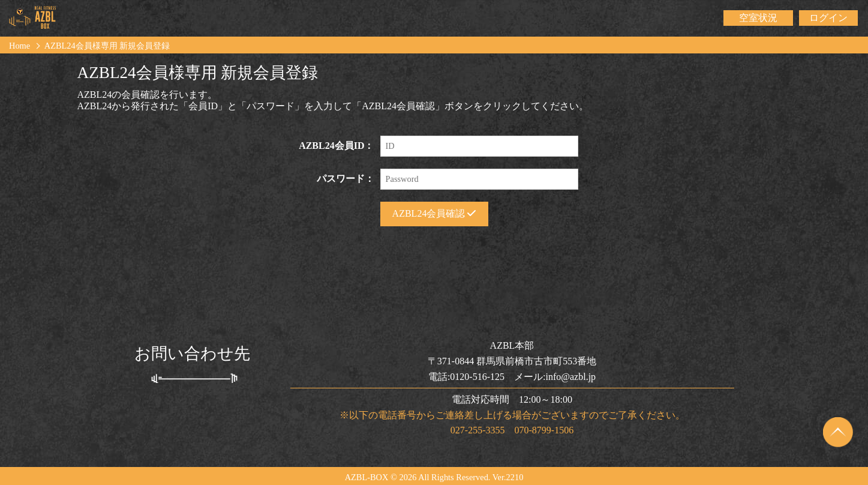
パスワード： (346, 179)
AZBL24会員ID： (336, 146)
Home (19, 46)
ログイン (828, 18)
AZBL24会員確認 (434, 213)
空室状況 (758, 18)
